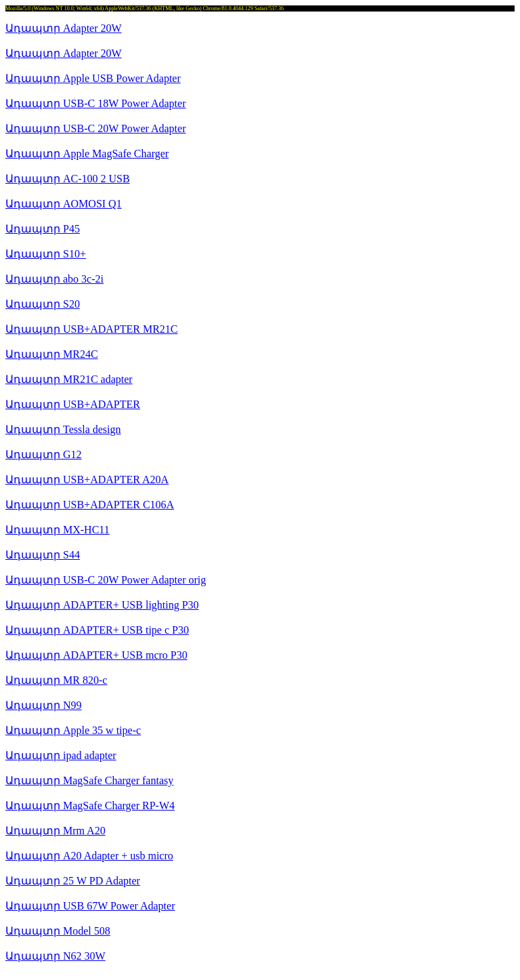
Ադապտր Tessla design (63, 429)
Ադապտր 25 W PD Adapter (73, 881)
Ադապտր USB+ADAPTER (73, 404)
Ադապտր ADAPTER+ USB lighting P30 (102, 605)
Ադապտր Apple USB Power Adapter (93, 78)
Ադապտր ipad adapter (61, 755)
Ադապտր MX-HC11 (58, 530)
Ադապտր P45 (43, 229)
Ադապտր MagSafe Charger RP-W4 (90, 805)
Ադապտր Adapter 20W (64, 28)
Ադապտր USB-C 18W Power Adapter (95, 103)
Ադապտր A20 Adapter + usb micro (89, 856)
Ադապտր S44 (43, 555)
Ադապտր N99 (44, 705)
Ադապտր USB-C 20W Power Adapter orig (106, 580)
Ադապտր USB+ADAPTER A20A (87, 479)
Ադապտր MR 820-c (56, 680)
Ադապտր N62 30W (56, 956)
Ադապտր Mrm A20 (56, 831)
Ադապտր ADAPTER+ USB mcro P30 (96, 655)
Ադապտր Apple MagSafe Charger (87, 154)
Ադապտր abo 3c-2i (55, 279)
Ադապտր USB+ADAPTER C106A (90, 505)
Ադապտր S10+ (46, 254)
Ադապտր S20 (43, 304)
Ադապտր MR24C (52, 354)
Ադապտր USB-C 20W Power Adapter (95, 128)
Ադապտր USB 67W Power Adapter (90, 906)
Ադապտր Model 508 (58, 931)
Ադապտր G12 (44, 454)
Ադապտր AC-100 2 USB (68, 179)
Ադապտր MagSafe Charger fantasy (89, 780)
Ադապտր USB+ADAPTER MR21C (92, 329)
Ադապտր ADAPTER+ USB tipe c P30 (97, 630)
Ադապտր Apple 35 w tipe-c (73, 730)
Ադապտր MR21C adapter (69, 379)
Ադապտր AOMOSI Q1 (64, 204)
